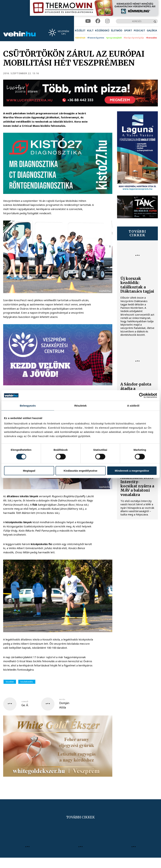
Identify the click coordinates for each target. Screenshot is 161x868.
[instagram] (107, 21)
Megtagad (29, 471)
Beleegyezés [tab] (28, 405)
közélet (10, 682)
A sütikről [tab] (133, 405)
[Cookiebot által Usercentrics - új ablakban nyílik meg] (142, 395)
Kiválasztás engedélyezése (80, 471)
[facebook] (98, 21)
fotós (62, 699)
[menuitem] (80, 31)
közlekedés (27, 682)
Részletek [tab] (80, 405)
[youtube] (88, 21)
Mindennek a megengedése (132, 471)
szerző (25, 702)
